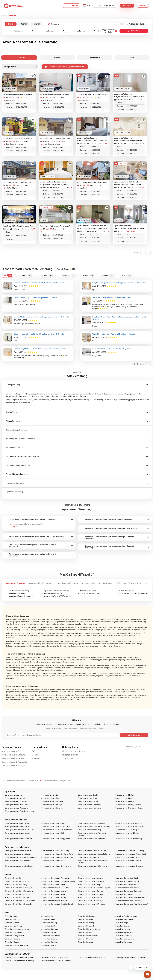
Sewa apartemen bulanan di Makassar (19, 866)
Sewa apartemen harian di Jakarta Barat (130, 827)
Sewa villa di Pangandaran (15, 936)
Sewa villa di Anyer (12, 916)
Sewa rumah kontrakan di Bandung (127, 878)
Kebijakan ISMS (66, 781)
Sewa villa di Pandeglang (124, 932)
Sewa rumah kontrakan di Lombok (127, 894)
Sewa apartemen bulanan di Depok (127, 857)
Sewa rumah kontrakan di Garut (53, 894)
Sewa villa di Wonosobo (123, 942)
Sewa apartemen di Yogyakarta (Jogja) (19, 811)
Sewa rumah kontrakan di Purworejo (55, 901)
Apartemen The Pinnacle (125, 591)
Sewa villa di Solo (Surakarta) (125, 939)
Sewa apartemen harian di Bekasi (17, 827)
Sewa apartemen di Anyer (15, 795)
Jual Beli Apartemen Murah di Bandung (19, 961)
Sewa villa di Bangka (49, 919)
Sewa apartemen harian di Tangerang (128, 823)
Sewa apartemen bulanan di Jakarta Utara (57, 854)
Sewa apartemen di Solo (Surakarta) (128, 805)
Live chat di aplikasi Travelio (74, 751)
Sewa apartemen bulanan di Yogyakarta (56, 866)
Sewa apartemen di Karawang (16, 801)
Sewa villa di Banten (85, 919)
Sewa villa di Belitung (49, 923)
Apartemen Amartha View (90, 594)
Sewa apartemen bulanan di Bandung (55, 851)
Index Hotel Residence (88, 729)
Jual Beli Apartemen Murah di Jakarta (19, 958)
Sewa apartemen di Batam (124, 795)
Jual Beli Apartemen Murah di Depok (91, 958)
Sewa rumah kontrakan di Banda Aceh (56, 888)
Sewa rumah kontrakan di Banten (127, 888)
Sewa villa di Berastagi (86, 923)
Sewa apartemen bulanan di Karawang (129, 866)
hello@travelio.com (70, 755)
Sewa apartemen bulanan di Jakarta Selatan (94, 854)
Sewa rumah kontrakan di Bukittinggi (128, 891)
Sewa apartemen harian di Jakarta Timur (20, 830)
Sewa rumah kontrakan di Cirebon (17, 894)
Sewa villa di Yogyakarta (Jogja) (17, 945)
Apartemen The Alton (17, 594)
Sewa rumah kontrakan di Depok (17, 881)
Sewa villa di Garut (48, 926)
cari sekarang (134, 31)
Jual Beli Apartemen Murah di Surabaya (56, 961)
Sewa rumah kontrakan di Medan (90, 898)
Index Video (103, 729)
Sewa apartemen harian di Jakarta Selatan (94, 827)
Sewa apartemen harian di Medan (17, 833)
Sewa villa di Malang (49, 932)
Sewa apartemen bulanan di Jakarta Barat (130, 854)
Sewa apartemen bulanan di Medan (18, 861)
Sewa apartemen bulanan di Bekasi (18, 854)
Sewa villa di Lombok (122, 929)
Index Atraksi (97, 724)
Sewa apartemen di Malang (88, 801)
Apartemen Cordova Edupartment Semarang (132, 594)
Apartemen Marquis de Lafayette (21, 596)
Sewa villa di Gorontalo (86, 926)
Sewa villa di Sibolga (85, 939)
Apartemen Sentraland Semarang (57, 591)
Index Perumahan (70, 729)
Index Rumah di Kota (112, 724)
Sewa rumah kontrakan (14, 878)
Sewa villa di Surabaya (86, 942)
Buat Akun (127, 6)
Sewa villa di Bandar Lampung (126, 916)
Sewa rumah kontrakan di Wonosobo (92, 904)
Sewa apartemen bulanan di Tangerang (129, 851)
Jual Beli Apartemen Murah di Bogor (55, 958)
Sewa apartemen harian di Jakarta (18, 823)
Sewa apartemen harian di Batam (127, 833)
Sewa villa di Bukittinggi (14, 926)
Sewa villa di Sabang (12, 939)
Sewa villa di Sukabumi (50, 942)
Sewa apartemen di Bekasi (15, 798)
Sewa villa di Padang (86, 932)
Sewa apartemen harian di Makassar (18, 839)
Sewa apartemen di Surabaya (13, 766)
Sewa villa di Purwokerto (123, 936)
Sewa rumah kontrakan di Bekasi (127, 881)
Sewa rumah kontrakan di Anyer (90, 885)
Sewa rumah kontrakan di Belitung (91, 891)
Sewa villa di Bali (47, 916)
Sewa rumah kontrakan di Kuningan (91, 894)
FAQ (33, 751)
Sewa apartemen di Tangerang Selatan (129, 808)
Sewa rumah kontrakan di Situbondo (18, 904)
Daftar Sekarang (134, 735)
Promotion (36, 758)
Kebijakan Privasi (33, 781)
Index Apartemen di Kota (43, 724)
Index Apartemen (82, 724)
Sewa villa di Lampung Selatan (89, 929)
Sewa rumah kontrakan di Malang (54, 898)
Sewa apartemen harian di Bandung (55, 823)
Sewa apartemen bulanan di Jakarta (18, 851)
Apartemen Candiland (88, 591)
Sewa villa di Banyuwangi (124, 919)
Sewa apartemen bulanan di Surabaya (92, 851)
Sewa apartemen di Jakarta (13, 758)
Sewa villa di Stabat (12, 942)
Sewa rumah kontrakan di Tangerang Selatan (58, 881)
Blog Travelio (37, 755)
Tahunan (37, 24)
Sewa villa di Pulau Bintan (51, 936)
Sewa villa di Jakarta (122, 926)
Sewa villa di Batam (12, 923)
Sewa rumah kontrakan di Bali (125, 885)
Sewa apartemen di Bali (11, 751)
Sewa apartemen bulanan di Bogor (91, 857)
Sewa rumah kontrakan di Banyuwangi (19, 891)
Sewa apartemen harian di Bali (53, 833)
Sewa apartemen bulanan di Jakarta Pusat (57, 857)
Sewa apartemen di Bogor (51, 798)
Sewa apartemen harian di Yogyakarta (56, 839)
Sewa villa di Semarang (50, 939)
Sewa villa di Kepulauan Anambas (17, 929)
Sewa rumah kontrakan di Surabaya (91, 881)
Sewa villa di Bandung (13, 919)
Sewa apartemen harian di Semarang (92, 839)
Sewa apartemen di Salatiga (52, 805)
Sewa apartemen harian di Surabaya (92, 823)
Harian (11, 24)
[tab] (77, 385)
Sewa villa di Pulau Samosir (88, 936)
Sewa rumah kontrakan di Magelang (18, 898)
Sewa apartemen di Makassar (52, 801)
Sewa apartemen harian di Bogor (90, 830)
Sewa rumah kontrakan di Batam (54, 891)
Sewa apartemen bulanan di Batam (128, 861)
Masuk (143, 6)
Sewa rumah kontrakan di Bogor (17, 885)
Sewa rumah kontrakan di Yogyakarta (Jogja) (131, 904)
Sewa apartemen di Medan (124, 801)
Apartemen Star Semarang (19, 591)
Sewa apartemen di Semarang (89, 805)
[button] (77, 385)
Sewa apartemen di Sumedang (16, 808)
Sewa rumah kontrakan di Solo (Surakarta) (57, 904)
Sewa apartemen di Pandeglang (17, 805)
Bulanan (24, 24)
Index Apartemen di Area (64, 724)
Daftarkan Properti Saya (105, 6)
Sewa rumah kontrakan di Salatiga (91, 901)
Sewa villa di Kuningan (50, 929)
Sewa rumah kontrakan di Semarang (128, 901)
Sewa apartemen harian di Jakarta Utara (56, 827)
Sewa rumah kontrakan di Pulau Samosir (20, 901)
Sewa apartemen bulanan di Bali (53, 861)
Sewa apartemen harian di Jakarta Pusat (57, 830)
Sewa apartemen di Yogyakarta (14, 762)
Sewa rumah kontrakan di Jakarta (91, 878)
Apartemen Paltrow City (53, 594)
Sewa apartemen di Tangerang (89, 808)
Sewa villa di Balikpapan (87, 916)
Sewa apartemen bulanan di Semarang (92, 866)
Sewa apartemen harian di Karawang (128, 839)
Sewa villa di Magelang (13, 932)
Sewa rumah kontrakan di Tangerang (55, 878)
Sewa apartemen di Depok (88, 798)
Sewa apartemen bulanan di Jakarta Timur (21, 857)
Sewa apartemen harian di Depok (127, 830)
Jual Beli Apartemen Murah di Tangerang (130, 958)
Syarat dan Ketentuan (50, 781)
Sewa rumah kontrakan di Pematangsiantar (131, 898)
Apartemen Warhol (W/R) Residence (58, 596)
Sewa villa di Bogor (121, 923)
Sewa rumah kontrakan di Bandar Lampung (94, 888)
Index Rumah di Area (53, 729)
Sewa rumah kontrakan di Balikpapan (19, 888)
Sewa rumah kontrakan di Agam (53, 885)
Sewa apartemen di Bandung (13, 755)
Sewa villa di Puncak (49, 945)
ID (88, 5)
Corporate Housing (71, 6)
